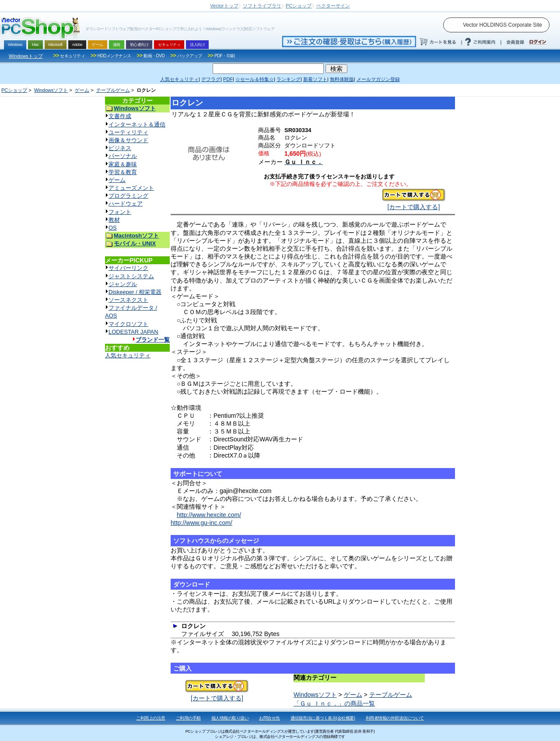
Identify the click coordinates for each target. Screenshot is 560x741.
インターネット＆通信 (137, 124)
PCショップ (14, 90)
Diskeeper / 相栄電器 (135, 292)
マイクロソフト (128, 324)
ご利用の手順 (188, 718)
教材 (114, 220)
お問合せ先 (269, 718)
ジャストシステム (131, 276)
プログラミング (128, 196)
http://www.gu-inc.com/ (201, 523)
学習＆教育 (123, 172)
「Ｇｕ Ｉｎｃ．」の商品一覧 (334, 703)
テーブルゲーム (113, 90)
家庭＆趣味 (123, 164)
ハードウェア (126, 204)
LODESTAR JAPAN (133, 332)
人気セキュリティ (128, 355)
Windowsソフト (51, 90)
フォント (120, 212)
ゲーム (82, 90)
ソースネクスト (128, 300)
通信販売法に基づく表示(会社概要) (323, 718)
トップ (224, 6)
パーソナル (123, 156)
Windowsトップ (26, 56)
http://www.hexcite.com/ (209, 515)
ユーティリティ (128, 132)
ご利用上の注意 (151, 718)
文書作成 (120, 116)
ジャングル (123, 284)
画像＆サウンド (128, 140)
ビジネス (120, 148)
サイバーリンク (128, 268)
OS (113, 228)
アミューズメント (131, 188)
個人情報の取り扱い (230, 718)
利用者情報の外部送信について (395, 718)
